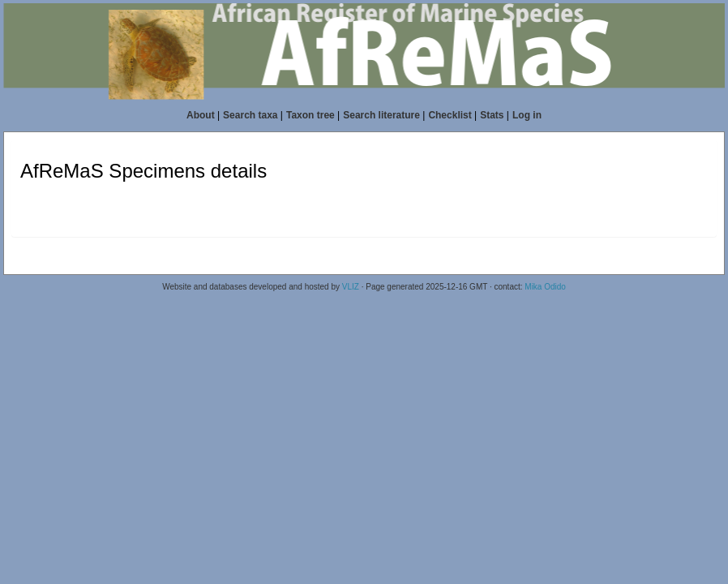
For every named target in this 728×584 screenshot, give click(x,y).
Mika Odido (545, 287)
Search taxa (250, 115)
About (201, 115)
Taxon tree (310, 115)
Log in (527, 115)
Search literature (381, 115)
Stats (492, 115)
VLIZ (351, 287)
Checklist (450, 115)
